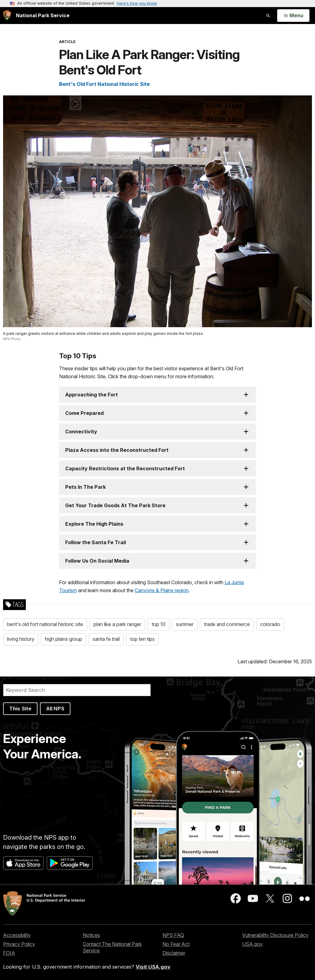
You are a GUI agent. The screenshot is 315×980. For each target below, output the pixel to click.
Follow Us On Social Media (97, 561)
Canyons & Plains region (162, 590)
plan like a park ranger (117, 624)
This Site (20, 709)
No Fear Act (176, 944)
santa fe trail (106, 639)
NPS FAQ (173, 935)
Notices (91, 935)
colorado (270, 624)
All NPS (55, 709)
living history (21, 639)
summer (185, 624)
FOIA (9, 953)
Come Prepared (84, 413)
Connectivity (81, 432)
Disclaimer (174, 953)
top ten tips (142, 639)
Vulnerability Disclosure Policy (275, 935)
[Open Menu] (293, 16)
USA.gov (252, 944)
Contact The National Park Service (112, 947)
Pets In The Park (86, 487)
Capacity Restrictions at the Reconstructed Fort (125, 468)
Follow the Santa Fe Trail (96, 542)
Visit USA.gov (153, 967)
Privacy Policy (19, 944)
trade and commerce (227, 624)
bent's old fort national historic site (45, 624)
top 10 (159, 624)
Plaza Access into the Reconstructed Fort (117, 450)
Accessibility (17, 935)
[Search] (77, 690)
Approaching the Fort (92, 395)
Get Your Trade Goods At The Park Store (115, 505)
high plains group (64, 639)
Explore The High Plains (94, 524)
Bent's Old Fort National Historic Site (104, 84)
